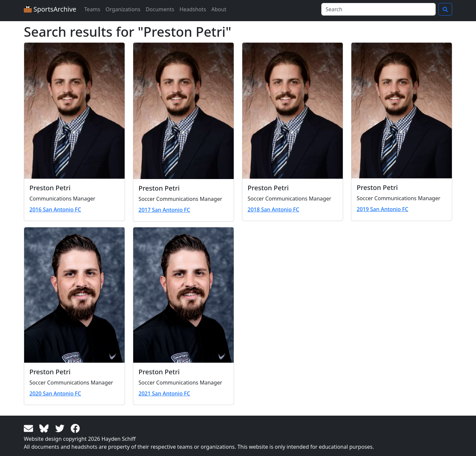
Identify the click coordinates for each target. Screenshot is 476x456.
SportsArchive (50, 9)
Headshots (193, 9)
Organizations (123, 9)
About (219, 9)
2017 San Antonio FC (164, 210)
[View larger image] (74, 111)
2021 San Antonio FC (164, 393)
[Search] (378, 9)
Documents (160, 9)
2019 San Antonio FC (382, 209)
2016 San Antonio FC (55, 209)
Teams (92, 9)
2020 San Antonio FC (55, 393)
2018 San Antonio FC (273, 209)
